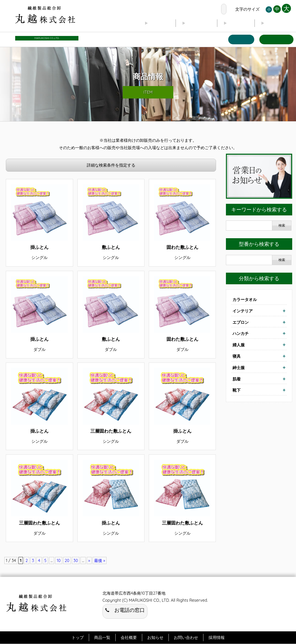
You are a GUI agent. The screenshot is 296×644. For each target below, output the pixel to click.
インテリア (243, 311)
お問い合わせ (276, 39)
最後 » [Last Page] (100, 561)
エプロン (241, 322)
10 (59, 561)
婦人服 (239, 345)
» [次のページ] (89, 561)
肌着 (237, 379)
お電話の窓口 (204, 9)
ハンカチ (241, 334)
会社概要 (198, 23)
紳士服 (239, 368)
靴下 (237, 390)
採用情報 (217, 638)
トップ (159, 23)
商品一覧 (241, 39)
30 (76, 561)
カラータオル (245, 300)
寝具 (237, 356)
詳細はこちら (39, 223)
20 (67, 561)
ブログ (238, 23)
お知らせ (278, 23)
